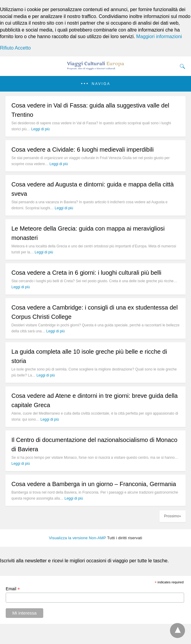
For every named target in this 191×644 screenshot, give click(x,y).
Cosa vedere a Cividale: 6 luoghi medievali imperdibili (83, 150)
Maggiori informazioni (159, 36)
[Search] (181, 66)
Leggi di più (40, 129)
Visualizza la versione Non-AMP (78, 538)
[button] (95, 84)
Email (13, 589)
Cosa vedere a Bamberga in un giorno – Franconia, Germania (94, 484)
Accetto (23, 48)
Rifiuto (7, 48)
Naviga (101, 84)
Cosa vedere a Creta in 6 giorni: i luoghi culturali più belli (86, 273)
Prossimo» (173, 516)
